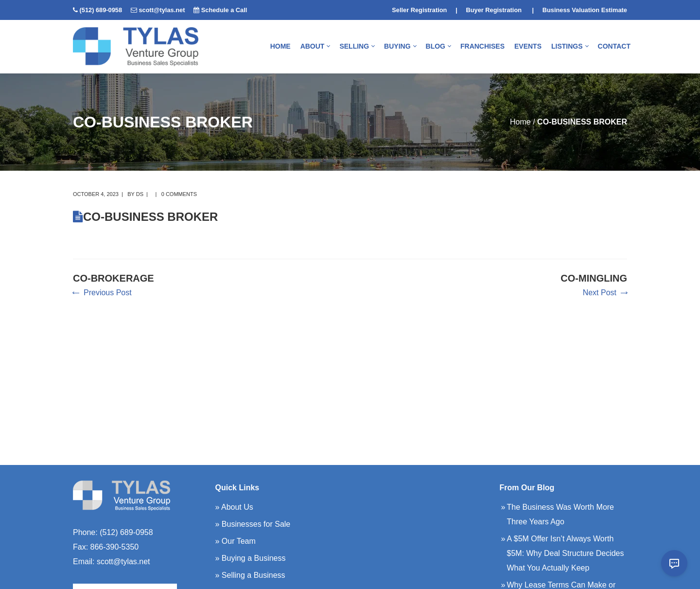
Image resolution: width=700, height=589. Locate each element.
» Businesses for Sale (253, 524)
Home (520, 122)
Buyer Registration (494, 10)
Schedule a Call (224, 10)
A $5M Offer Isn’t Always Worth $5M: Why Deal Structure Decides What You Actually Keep (566, 553)
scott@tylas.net (162, 10)
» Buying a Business (251, 558)
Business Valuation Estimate (585, 10)
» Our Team (236, 541)
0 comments (179, 194)
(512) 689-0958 (101, 10)
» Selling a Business (250, 575)
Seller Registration (419, 10)
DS (140, 194)
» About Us (234, 507)
